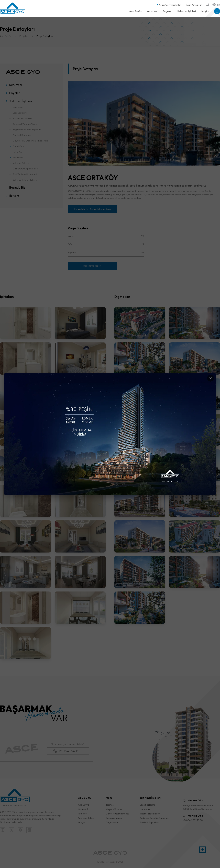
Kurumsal (152, 11)
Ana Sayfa (135, 11)
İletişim (205, 11)
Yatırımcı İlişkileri (186, 11)
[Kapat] (211, 378)
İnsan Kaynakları (194, 5)
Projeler (167, 11)
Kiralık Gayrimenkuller (170, 5)
